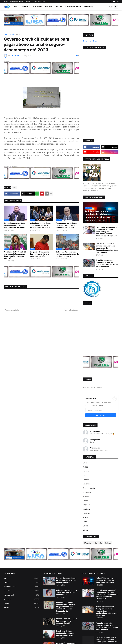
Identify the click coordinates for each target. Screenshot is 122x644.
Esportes (89, 7)
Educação (87, 484)
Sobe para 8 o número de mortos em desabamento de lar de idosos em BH (67, 254)
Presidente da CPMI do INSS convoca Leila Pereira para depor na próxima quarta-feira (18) (15, 255)
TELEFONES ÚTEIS (39, 2)
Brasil (59, 7)
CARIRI (86, 467)
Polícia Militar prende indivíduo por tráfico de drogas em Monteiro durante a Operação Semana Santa (66, 607)
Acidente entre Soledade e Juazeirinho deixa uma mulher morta (67, 592)
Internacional (88, 505)
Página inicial (9, 34)
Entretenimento (73, 7)
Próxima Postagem (71, 310)
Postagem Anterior (12, 310)
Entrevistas (87, 492)
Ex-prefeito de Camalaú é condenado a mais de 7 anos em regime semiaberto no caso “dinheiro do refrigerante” (106, 231)
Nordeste (87, 513)
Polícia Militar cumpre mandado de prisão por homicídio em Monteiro (105, 580)
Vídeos (86, 530)
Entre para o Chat (90, 41)
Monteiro (38, 7)
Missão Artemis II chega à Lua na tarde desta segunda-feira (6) (67, 621)
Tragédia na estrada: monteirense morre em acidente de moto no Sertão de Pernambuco (107, 263)
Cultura (86, 475)
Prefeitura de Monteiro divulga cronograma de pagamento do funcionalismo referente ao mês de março (107, 248)
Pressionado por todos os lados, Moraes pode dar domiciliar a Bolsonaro (67, 225)
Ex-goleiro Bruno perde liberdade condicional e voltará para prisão (39, 254)
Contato (28, 2)
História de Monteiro (16, 2)
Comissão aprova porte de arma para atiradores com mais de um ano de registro (15, 225)
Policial (49, 7)
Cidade (86, 471)
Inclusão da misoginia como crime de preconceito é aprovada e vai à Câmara (41, 225)
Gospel (86, 501)
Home (6, 2)
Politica (26, 7)
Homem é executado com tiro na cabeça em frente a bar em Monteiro (67, 580)
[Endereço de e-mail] (101, 410)
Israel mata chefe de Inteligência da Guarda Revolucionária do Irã (65, 633)
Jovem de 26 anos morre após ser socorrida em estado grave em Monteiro (106, 639)
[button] (111, 7)
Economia (87, 480)
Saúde (85, 526)
